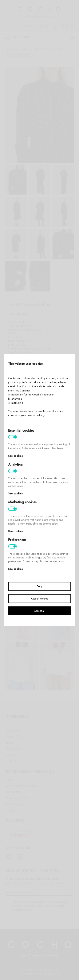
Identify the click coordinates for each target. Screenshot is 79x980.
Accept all (40, 611)
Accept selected (40, 598)
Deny (40, 586)
